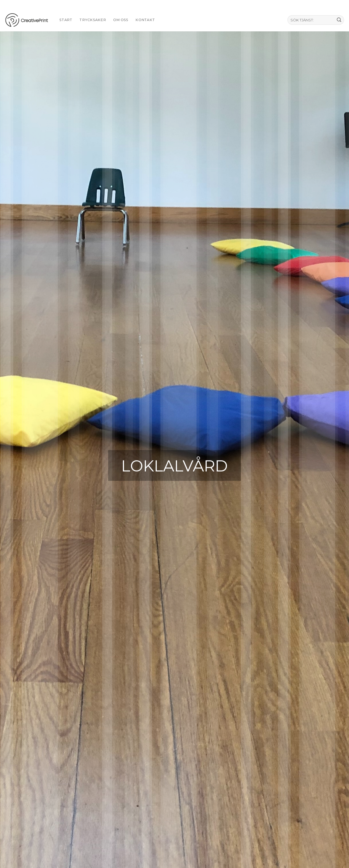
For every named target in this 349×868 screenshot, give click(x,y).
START (66, 20)
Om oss (121, 20)
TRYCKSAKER (93, 20)
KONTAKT (145, 20)
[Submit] (339, 20)
